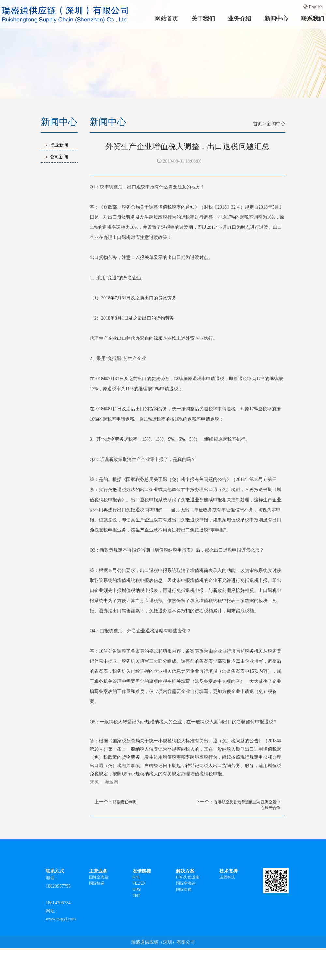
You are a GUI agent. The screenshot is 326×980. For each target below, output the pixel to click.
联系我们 (313, 18)
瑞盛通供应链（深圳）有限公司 (163, 942)
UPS (137, 890)
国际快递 (97, 883)
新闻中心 (276, 18)
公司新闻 (59, 157)
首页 (258, 124)
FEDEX (139, 883)
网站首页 (167, 18)
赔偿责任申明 (125, 802)
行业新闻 (59, 145)
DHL (137, 877)
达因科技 (227, 877)
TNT (136, 896)
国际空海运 (99, 877)
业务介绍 (240, 18)
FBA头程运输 (188, 877)
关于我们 (203, 18)
